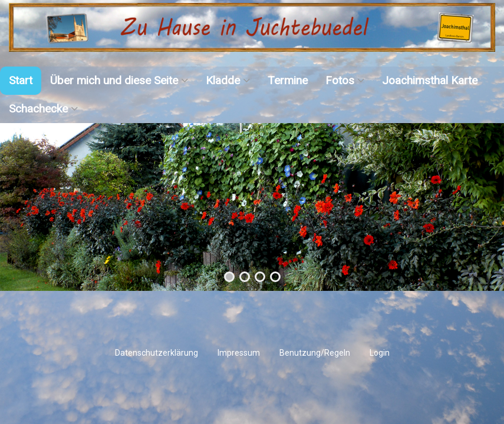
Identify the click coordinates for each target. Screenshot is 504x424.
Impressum (239, 353)
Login (380, 353)
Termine (288, 80)
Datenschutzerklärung (157, 353)
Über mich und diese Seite (114, 80)
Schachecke (38, 109)
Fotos (340, 80)
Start (21, 80)
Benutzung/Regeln (315, 353)
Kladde (223, 80)
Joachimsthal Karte (430, 80)
